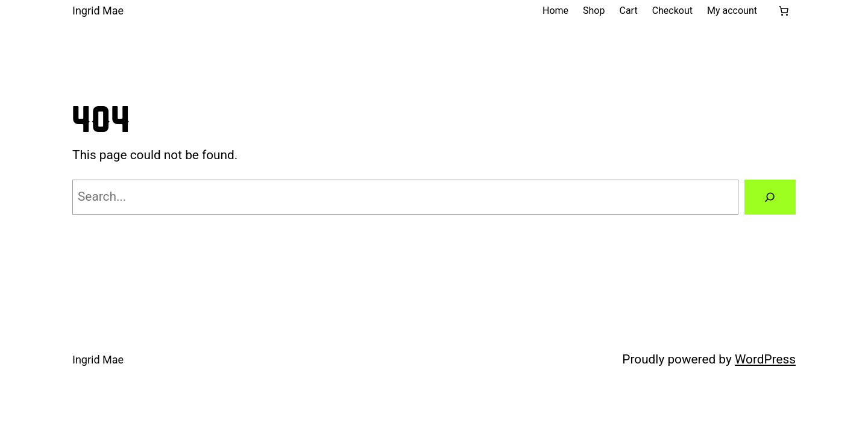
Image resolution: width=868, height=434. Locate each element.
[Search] (770, 197)
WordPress (765, 359)
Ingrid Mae (98, 11)
